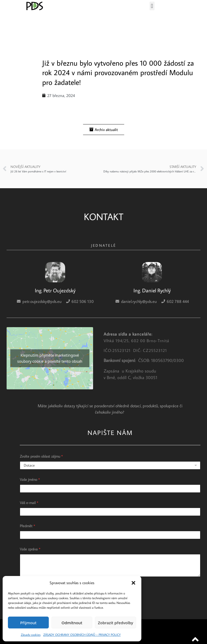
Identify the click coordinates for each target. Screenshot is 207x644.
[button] (133, 583)
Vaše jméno (30, 480)
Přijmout (28, 623)
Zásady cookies (31, 635)
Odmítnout (72, 623)
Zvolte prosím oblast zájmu (41, 456)
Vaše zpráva (30, 549)
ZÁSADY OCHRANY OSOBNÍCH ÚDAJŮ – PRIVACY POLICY (82, 635)
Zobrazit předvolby (115, 623)
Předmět (27, 526)
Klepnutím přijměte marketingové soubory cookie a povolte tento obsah (50, 358)
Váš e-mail (29, 503)
